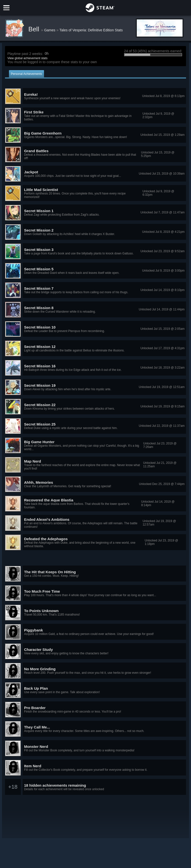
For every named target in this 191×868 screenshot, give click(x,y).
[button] (96, 96)
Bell (35, 29)
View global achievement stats (27, 58)
